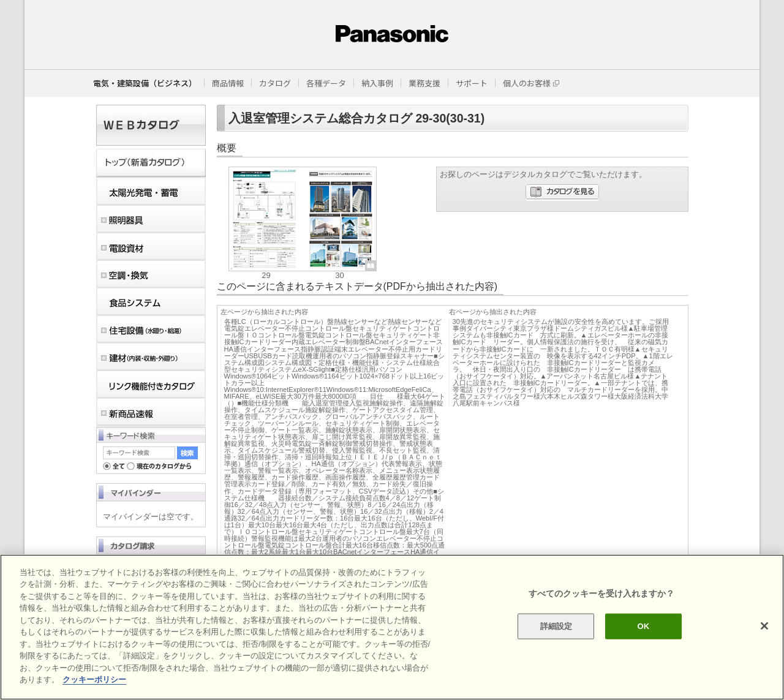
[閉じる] (764, 626)
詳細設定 (556, 626)
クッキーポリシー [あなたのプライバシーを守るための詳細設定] (94, 679)
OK (643, 626)
